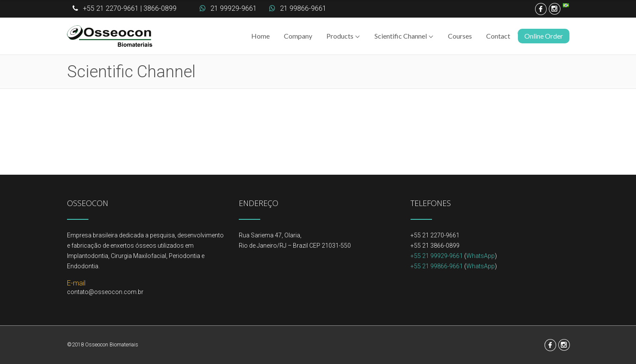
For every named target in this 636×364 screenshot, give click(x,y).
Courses (460, 36)
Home (260, 36)
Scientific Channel (401, 36)
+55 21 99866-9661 (437, 266)
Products (340, 36)
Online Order (544, 36)
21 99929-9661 (234, 8)
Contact (498, 36)
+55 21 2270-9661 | (112, 8)
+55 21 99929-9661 (437, 256)
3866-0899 (160, 8)
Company (298, 36)
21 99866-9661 (303, 8)
